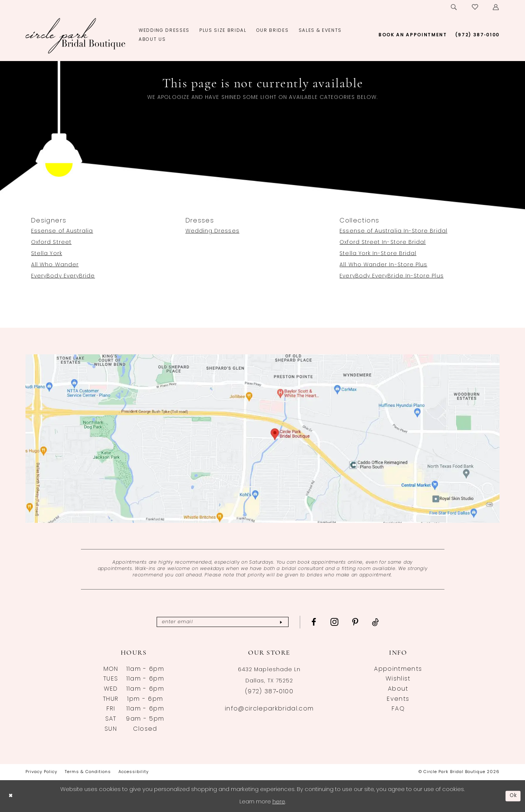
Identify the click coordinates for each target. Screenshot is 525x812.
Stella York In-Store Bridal (378, 254)
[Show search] (454, 7)
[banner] (76, 36)
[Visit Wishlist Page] (475, 7)
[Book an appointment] (413, 35)
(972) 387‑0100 (269, 692)
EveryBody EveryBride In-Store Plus (391, 276)
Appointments (398, 669)
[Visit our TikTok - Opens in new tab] (383, 622)
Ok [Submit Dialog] (513, 796)
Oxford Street (51, 243)
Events (398, 699)
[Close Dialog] (11, 796)
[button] (496, 7)
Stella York (47, 254)
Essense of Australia (62, 231)
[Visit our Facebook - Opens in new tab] (322, 622)
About (398, 689)
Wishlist (398, 679)
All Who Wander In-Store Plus (383, 265)
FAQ (398, 709)
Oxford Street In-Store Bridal (383, 243)
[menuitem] (454, 7)
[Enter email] (223, 622)
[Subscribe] (288, 622)
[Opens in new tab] (262, 439)
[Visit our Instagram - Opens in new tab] (342, 622)
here (279, 802)
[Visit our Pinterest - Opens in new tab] (363, 622)
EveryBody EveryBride (63, 276)
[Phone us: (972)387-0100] (477, 35)
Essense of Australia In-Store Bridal (393, 231)
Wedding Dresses (212, 231)
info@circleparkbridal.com (269, 709)
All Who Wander (55, 265)
